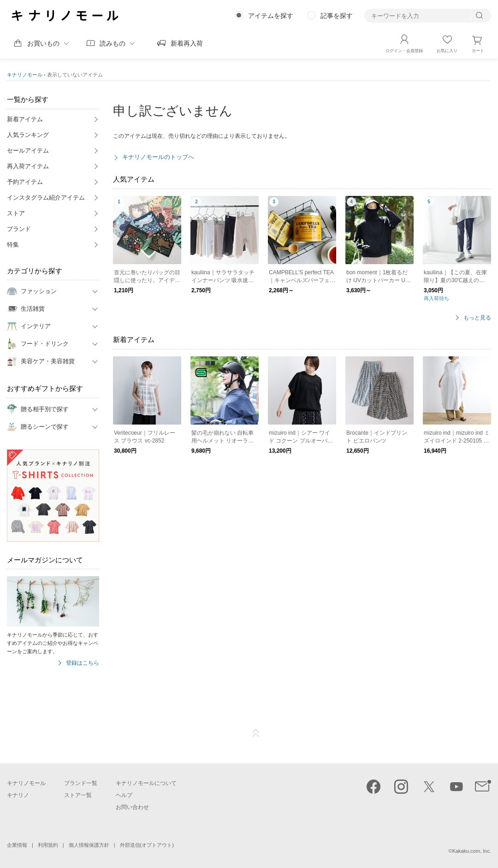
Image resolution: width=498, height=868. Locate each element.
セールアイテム (28, 151)
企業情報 (17, 845)
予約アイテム (25, 182)
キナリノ (18, 795)
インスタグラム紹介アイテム (46, 198)
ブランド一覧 (81, 783)
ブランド (19, 229)
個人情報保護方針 (89, 845)
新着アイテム (25, 119)
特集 (13, 245)
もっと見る (477, 318)
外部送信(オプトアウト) (147, 845)
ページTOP (256, 733)
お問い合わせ (132, 807)
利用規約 (48, 845)
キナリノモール (25, 75)
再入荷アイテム (28, 166)
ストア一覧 (78, 795)
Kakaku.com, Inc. (472, 851)
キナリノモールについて (146, 783)
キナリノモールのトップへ (158, 157)
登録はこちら (83, 663)
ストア (16, 213)
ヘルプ (124, 795)
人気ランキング (28, 135)
